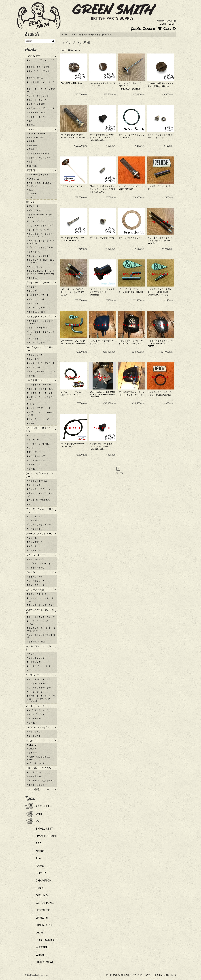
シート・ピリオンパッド (39, 666)
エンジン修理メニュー (37, 789)
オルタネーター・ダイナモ (40, 393)
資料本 (31, 149)
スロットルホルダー (37, 456)
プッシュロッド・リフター (40, 247)
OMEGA (32, 749)
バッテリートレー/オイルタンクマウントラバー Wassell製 (102, 292)
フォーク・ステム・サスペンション (40, 510)
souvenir (30, 129)
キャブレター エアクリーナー (40, 73)
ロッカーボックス (36, 221)
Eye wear (32, 145)
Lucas (40, 932)
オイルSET (33, 753)
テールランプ (34, 485)
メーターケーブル (36, 692)
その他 (31, 376)
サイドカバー (34, 550)
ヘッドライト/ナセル (37, 481)
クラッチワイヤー (36, 684)
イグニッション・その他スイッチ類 (41, 414)
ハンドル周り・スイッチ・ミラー (41, 83)
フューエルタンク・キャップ (41, 617)
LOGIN (172, 24)
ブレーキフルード (36, 763)
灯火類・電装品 (35, 78)
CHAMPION (44, 881)
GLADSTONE (45, 903)
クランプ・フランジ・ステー (41, 605)
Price (77, 50)
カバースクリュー (36, 267)
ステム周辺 (33, 521)
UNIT (39, 814)
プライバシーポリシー (143, 975)
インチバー (33, 440)
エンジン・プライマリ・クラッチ (41, 62)
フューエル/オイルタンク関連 (82, 35)
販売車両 (30, 170)
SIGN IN (163, 24)
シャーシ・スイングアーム (40, 534)
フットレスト (34, 736)
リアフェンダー (35, 662)
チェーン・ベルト (36, 299)
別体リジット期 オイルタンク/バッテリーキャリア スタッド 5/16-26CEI (102, 189)
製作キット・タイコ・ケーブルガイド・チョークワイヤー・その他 (41, 699)
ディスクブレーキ (36, 581)
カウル (31, 654)
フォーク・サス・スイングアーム (41, 90)
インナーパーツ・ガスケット (41, 363)
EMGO (40, 888)
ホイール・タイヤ (35, 555)
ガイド (109, 975)
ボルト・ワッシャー (37, 785)
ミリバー (32, 435)
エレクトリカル (34, 380)
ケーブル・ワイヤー (36, 675)
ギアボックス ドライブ (38, 67)
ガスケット (33, 206)
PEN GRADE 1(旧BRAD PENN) (39, 758)
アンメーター (34, 719)
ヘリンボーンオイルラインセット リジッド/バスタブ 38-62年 (73, 292)
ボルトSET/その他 (36, 312)
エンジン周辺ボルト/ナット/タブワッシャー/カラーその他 (41, 272)
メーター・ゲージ (36, 112)
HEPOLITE (43, 910)
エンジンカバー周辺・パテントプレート (41, 261)
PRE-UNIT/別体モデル (38, 175)
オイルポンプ (34, 252)
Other (30, 198)
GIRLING (42, 895)
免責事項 (159, 975)
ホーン (31, 504)
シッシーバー (34, 670)
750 (38, 821)
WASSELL (43, 947)
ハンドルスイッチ (36, 460)
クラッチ (32, 287)
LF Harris (42, 918)
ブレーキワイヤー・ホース (40, 688)
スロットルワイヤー (37, 679)
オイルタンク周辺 (104, 35)
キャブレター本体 (36, 355)
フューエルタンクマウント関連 (41, 636)
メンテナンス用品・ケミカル (41, 781)
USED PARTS (33, 56)
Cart (164, 29)
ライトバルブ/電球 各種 (39, 500)
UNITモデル (33, 179)
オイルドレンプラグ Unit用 (102, 238)
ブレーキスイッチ (36, 585)
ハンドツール (34, 772)
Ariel (39, 858)
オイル (29, 741)
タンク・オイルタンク (38, 96)
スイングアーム (35, 542)
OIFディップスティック (72, 186)
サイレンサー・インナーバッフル (41, 599)
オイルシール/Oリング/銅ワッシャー (40, 216)
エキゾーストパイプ (37, 594)
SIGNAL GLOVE (35, 137)
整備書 (31, 141)
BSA (30, 190)
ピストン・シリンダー (38, 230)
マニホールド (34, 367)
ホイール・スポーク (37, 559)
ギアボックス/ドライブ (38, 316)
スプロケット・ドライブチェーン (41, 333)
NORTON (32, 194)
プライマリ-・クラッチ (38, 282)
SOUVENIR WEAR (36, 134)
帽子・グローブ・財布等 (39, 158)
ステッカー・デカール (38, 153)
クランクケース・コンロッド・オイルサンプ (40, 235)
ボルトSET (33, 278)
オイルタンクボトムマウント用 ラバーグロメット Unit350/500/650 (102, 137)
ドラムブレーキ (35, 577)
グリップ (32, 452)
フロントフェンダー (37, 658)
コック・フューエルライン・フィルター (41, 623)
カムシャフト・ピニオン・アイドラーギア (41, 242)
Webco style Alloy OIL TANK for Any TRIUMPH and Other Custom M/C (103, 394)
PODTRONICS (45, 940)
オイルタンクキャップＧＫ (131, 238)
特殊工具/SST (34, 776)
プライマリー (34, 291)
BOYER (41, 873)
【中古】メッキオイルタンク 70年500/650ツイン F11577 (160, 343)
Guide (136, 29)
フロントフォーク (36, 516)
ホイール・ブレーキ (37, 100)
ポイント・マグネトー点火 (40, 389)
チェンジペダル (35, 732)
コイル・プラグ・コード (39, 408)
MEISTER (32, 745)
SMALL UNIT (44, 829)
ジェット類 (33, 359)
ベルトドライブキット (38, 295)
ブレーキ (30, 572)
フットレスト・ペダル (38, 117)
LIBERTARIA (44, 925)
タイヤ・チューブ (36, 568)
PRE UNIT (43, 806)
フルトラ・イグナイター (39, 385)
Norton (40, 851)
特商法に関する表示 (122, 975)
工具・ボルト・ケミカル (38, 768)
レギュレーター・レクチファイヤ (41, 398)
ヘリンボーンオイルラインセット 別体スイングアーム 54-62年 (160, 241)
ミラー (31, 465)
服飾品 (31, 125)
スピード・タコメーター (39, 710)
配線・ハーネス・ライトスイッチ (41, 495)
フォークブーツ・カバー (39, 525)
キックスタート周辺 (37, 328)
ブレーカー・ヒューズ (38, 419)
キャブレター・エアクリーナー (40, 349)
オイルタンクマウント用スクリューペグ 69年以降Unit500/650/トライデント (160, 292)
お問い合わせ (170, 975)
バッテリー (33, 404)
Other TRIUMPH (46, 836)
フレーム (32, 538)
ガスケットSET (35, 210)
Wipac (40, 955)
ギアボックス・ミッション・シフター (41, 322)
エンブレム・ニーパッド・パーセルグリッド (41, 629)
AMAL (40, 866)
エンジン (30, 202)
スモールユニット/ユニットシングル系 (40, 184)
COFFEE (32, 166)
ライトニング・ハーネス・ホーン (40, 475)
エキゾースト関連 (36, 104)
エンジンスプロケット (38, 256)
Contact (149, 29)
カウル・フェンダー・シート (41, 108)
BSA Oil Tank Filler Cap (71, 83)
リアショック (34, 529)
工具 (30, 121)
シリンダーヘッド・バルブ (40, 226)
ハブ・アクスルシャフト (39, 564)
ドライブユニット (36, 714)
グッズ (31, 162)
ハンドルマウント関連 (38, 444)
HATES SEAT (45, 962)
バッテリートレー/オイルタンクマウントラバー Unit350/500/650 (102, 446)
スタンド (32, 546)
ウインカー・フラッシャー (40, 489)
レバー (31, 448)
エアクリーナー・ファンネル (41, 371)
